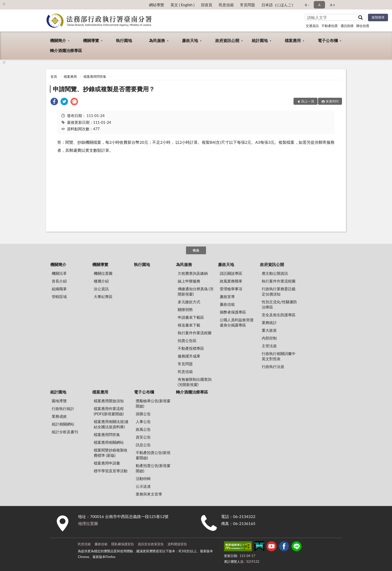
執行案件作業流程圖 (195, 333)
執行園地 (124, 40)
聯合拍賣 (363, 26)
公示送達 (143, 486)
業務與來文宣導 (149, 494)
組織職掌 (59, 289)
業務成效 (59, 416)
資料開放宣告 (177, 544)
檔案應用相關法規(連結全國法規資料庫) (111, 424)
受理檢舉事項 (231, 289)
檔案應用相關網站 (109, 442)
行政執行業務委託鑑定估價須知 (279, 291)
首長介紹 (59, 281)
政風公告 (143, 429)
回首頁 (207, 5)
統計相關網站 (63, 424)
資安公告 (143, 437)
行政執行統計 (63, 408)
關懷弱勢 (185, 309)
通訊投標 (347, 26)
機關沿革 (59, 273)
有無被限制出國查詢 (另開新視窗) (195, 382)
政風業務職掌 (231, 281)
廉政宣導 (227, 296)
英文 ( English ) (182, 5)
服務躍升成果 (189, 356)
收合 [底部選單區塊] (196, 250)
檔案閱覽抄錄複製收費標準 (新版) (111, 453)
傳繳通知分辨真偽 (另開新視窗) (196, 291)
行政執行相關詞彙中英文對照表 (279, 356)
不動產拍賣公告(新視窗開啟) (153, 455)
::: (4, 4)
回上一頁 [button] (308, 101)
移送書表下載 (189, 325)
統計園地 (260, 40)
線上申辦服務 (189, 281)
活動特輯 (143, 478)
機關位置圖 (103, 273)
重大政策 (269, 330)
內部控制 (269, 338)
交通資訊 (312, 26)
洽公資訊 (101, 289)
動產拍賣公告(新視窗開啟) (153, 468)
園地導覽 (59, 401)
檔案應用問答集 (95, 76)
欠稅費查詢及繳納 (193, 273)
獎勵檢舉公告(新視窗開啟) (153, 403)
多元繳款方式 (189, 302)
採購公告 (143, 414)
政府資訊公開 (227, 40)
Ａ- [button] (307, 5)
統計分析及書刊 (65, 432)
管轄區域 (59, 296)
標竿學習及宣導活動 (111, 471)
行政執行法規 (273, 366)
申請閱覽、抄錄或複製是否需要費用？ (104, 89)
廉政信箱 (227, 304)
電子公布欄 (328, 40)
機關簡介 (58, 40)
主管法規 (269, 346)
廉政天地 (190, 40)
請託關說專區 (231, 273)
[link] (54, 102)
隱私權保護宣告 (123, 544)
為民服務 (157, 40)
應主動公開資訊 (275, 273)
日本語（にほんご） (278, 5)
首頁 (54, 76)
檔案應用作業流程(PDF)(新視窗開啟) (109, 411)
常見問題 (247, 5)
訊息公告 (143, 445)
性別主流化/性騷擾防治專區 (279, 304)
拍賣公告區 (187, 340)
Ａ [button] (319, 5)
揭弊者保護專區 (233, 312)
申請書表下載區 (191, 317)
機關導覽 (91, 40)
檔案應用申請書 (107, 463)
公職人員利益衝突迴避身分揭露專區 (237, 322)
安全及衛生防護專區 (279, 315)
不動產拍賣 (330, 26)
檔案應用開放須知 (109, 401)
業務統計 (269, 322)
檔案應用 (293, 40)
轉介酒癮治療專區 (66, 50)
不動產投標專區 (191, 348)
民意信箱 (226, 5)
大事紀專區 (103, 296)
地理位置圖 (88, 523)
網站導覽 (156, 5)
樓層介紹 (101, 281)
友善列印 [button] (332, 101)
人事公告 (143, 421)
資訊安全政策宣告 (151, 544)
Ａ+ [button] (332, 5)
